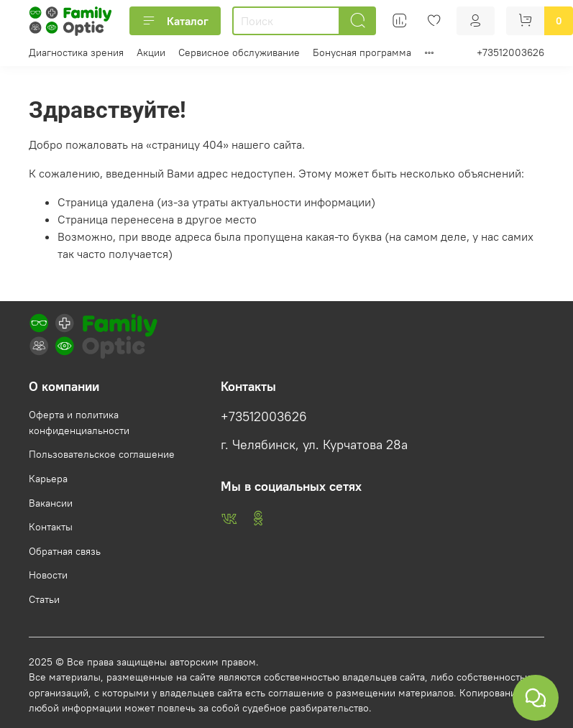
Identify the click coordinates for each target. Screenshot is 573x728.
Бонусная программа (362, 52)
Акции (151, 52)
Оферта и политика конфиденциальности (79, 423)
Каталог (175, 21)
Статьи (44, 599)
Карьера (48, 479)
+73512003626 (510, 52)
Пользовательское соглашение (102, 454)
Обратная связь (65, 551)
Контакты (51, 527)
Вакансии (51, 503)
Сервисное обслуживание (239, 52)
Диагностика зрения (76, 52)
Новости (48, 575)
